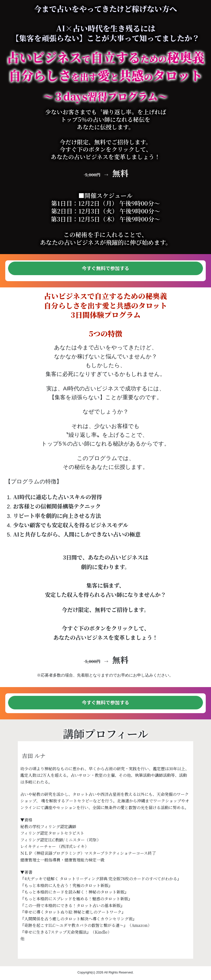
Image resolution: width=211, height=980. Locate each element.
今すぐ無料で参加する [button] (105, 268)
